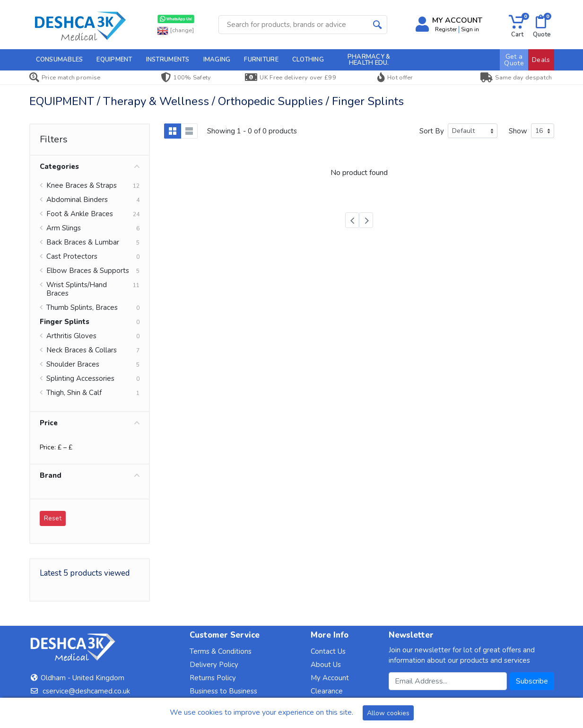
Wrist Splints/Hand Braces (77, 289)
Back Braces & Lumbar (83, 242)
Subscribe (532, 681)
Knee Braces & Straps (82, 185)
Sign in (470, 29)
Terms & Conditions (221, 651)
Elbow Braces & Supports (88, 271)
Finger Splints (65, 322)
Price (90, 423)
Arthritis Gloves (71, 336)
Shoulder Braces (73, 364)
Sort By (432, 131)
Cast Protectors (72, 256)
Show (518, 131)
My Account (330, 678)
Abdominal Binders (77, 200)
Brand (90, 475)
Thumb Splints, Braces (82, 307)
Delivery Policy (214, 665)
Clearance (327, 691)
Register (446, 29)
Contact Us (328, 651)
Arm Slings (64, 228)
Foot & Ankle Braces (80, 214)
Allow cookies (388, 713)
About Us (326, 665)
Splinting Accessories (80, 378)
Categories (90, 167)
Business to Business (223, 691)
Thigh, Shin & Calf (74, 393)
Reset (53, 518)
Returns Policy (213, 678)
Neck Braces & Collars (82, 350)
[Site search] (293, 25)
